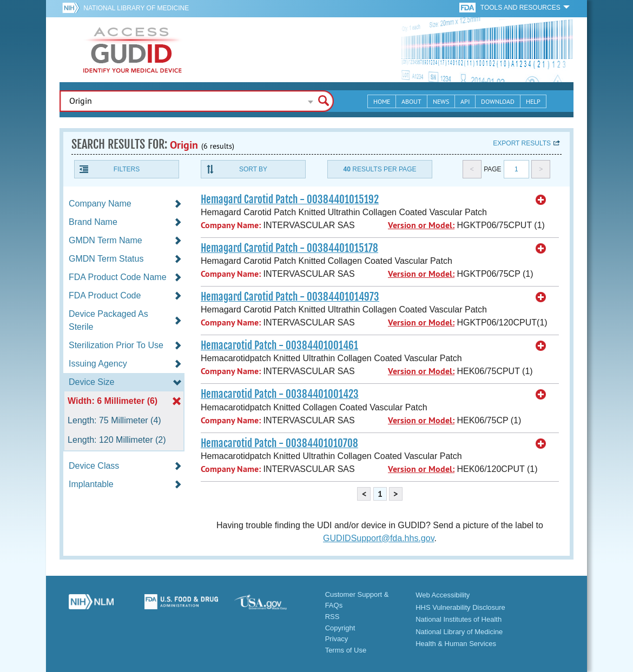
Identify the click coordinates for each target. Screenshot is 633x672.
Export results (522, 143)
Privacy (337, 639)
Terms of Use (346, 650)
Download (498, 101)
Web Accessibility (443, 595)
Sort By (253, 169)
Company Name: (231, 225)
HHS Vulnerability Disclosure (460, 607)
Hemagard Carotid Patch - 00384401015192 (290, 199)
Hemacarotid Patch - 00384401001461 (279, 345)
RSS (332, 617)
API (465, 101)
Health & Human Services (456, 644)
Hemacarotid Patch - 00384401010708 (279, 443)
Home (382, 101)
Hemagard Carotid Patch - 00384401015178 (289, 248)
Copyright (340, 628)
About (411, 101)
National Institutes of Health (459, 619)
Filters (127, 169)
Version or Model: (421, 225)
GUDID (133, 50)
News (441, 101)
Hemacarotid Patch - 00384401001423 (280, 394)
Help (533, 101)
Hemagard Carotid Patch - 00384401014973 (290, 297)
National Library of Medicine (136, 8)
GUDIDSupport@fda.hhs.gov (378, 538)
